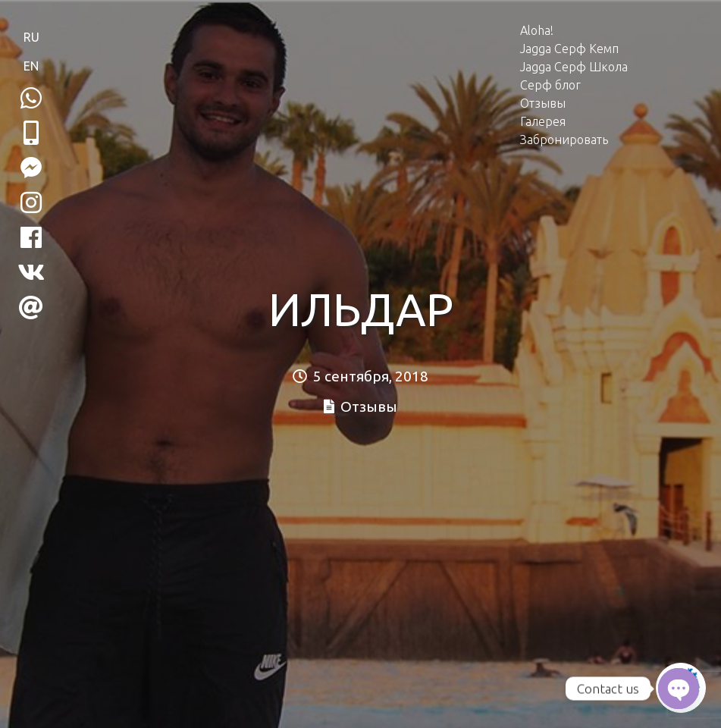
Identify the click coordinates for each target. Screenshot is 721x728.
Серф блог (550, 85)
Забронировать (564, 140)
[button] (31, 133)
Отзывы (543, 103)
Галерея (543, 121)
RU (31, 37)
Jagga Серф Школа (574, 67)
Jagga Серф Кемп (569, 49)
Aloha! (537, 30)
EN (31, 66)
